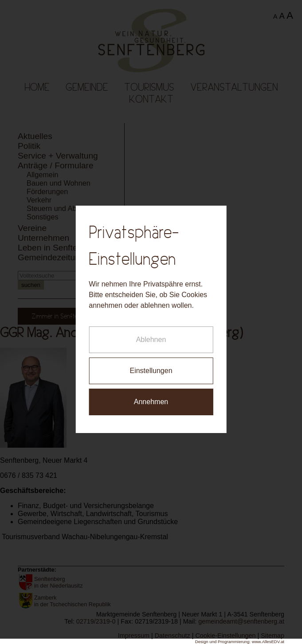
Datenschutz (173, 636)
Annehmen (151, 395)
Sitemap (273, 636)
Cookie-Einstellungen (225, 636)
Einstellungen (151, 364)
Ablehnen (151, 332)
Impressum (134, 636)
